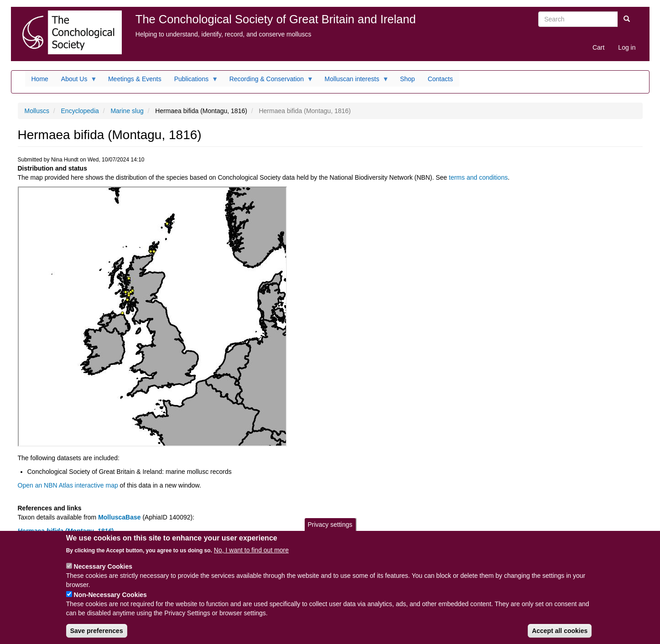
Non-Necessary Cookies (110, 602)
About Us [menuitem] (76, 81)
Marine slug (127, 111)
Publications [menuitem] (193, 81)
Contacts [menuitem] (440, 79)
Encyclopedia (80, 111)
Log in (627, 47)
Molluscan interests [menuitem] (354, 81)
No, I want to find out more (251, 557)
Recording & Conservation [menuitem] (268, 81)
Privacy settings (330, 532)
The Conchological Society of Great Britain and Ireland (276, 19)
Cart (598, 47)
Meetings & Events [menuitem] (135, 79)
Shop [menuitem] (408, 79)
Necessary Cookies (103, 574)
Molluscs (37, 111)
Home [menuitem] (40, 79)
